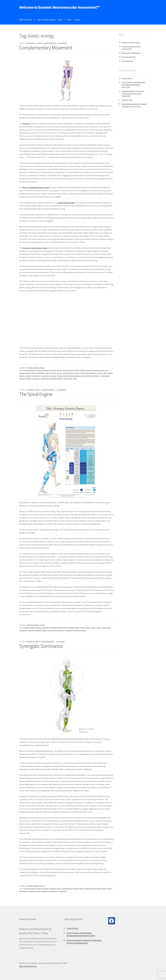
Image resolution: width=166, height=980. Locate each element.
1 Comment (62, 43)
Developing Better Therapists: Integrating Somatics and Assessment (133, 94)
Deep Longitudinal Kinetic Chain (36, 187)
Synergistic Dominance (41, 646)
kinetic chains (96, 628)
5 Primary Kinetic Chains (36, 368)
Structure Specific (129, 57)
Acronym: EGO (127, 100)
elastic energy (51, 373)
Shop (69, 20)
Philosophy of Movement (131, 53)
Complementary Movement (46, 48)
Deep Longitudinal (38, 373)
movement (45, 376)
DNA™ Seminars (26, 20)
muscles (53, 376)
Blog (60, 20)
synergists (36, 379)
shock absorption (76, 376)
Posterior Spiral (63, 376)
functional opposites (93, 889)
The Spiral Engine (36, 394)
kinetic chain (102, 373)
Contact (77, 20)
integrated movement (88, 373)
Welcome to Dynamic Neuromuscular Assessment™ (59, 7)
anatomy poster (56, 370)
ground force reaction (71, 373)
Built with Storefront (28, 966)
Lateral (28, 376)
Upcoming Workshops (46, 20)
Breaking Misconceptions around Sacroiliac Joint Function (134, 105)
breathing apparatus (100, 370)
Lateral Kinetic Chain (66, 203)
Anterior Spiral (68, 370)
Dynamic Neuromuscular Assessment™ (131, 48)
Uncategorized (127, 61)
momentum (36, 376)
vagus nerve (68, 379)
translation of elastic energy (51, 379)
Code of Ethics (127, 78)
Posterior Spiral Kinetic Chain (35, 248)
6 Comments (61, 390)
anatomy (46, 370)
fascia (59, 373)
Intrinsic (26, 124)
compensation (25, 373)
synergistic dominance (49, 891)
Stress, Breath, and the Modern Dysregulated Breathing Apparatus (133, 85)
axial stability (80, 370)
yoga (75, 379)
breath (89, 370)
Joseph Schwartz (50, 43)
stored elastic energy (91, 376)
